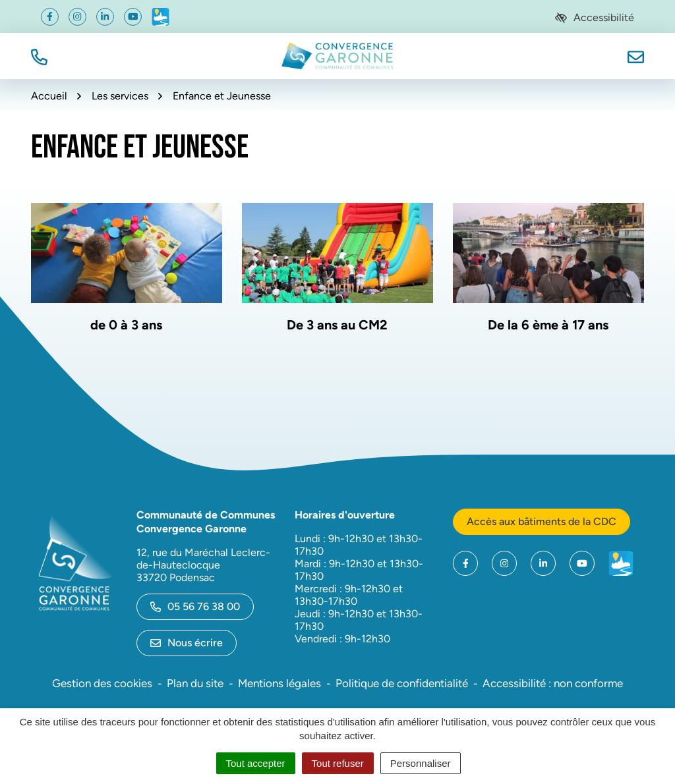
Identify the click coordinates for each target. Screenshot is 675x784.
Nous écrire (187, 643)
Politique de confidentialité (402, 683)
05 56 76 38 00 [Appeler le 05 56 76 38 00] (195, 606)
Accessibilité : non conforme (553, 683)
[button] (39, 56)
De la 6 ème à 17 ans (548, 325)
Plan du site (195, 683)
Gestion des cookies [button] (102, 683)
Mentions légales (279, 683)
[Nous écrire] (636, 56)
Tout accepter (256, 763)
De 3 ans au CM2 (337, 325)
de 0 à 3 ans (126, 325)
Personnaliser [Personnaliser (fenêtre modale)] (421, 763)
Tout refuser (338, 763)
